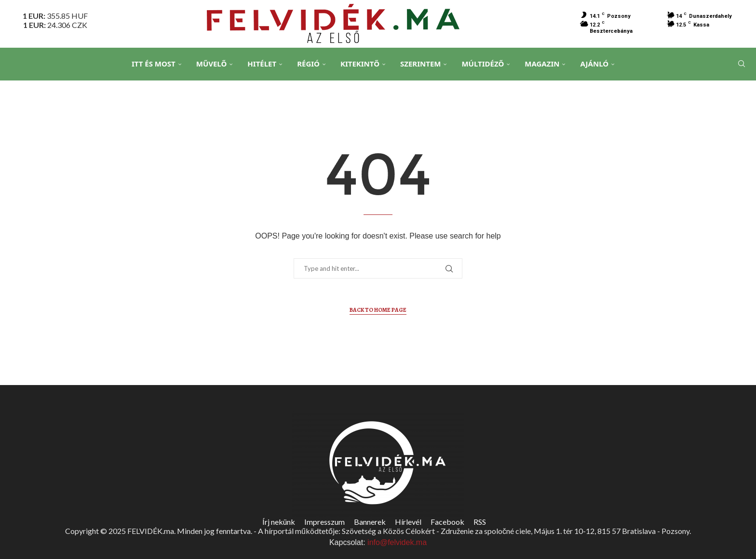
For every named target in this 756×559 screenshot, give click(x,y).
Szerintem (420, 64)
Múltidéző (483, 64)
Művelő (212, 64)
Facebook (447, 522)
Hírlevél (408, 522)
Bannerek (370, 522)
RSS (480, 522)
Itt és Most (154, 64)
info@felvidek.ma (397, 542)
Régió (308, 64)
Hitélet (262, 64)
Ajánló (594, 64)
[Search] (742, 64)
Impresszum (324, 522)
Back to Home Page (378, 310)
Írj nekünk (279, 522)
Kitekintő (360, 64)
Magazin (542, 64)
